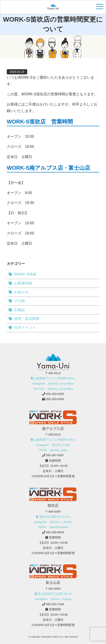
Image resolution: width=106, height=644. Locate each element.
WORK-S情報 (25, 274)
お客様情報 (23, 283)
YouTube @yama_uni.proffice (53, 389)
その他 (19, 301)
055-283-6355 (55, 394)
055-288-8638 (55, 532)
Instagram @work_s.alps (53, 445)
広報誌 (19, 310)
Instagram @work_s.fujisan (53, 599)
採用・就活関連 (27, 319)
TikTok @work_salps (53, 450)
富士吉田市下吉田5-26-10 (55, 594)
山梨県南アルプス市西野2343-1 (54, 378)
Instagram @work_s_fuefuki (53, 522)
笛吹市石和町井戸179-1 (55, 517)
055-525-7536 (55, 604)
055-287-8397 (55, 455)
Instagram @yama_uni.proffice (53, 384)
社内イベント (25, 327)
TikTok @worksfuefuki (53, 527)
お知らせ (21, 292)
